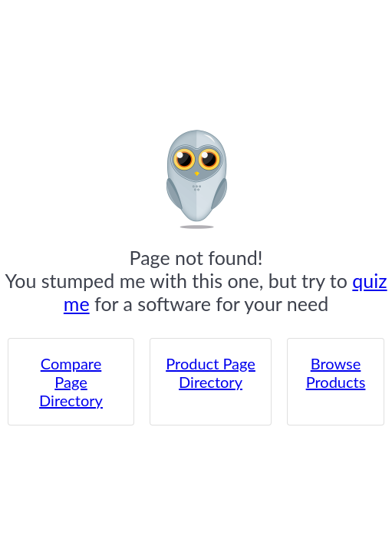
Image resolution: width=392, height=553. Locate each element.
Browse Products (336, 373)
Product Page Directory (211, 373)
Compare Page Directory (71, 382)
